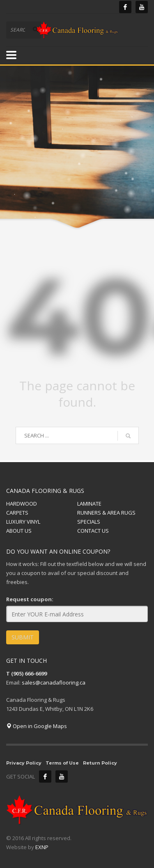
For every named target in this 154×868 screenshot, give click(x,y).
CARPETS (17, 513)
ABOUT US (19, 531)
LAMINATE (89, 504)
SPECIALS (89, 522)
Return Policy (100, 763)
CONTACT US (93, 531)
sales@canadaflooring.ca (54, 682)
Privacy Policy (24, 763)
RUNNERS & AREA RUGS (106, 513)
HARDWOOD (22, 504)
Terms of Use (62, 763)
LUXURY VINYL (23, 522)
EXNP (42, 847)
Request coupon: (30, 599)
